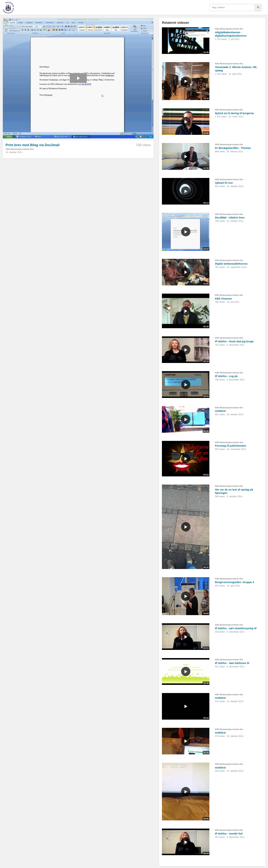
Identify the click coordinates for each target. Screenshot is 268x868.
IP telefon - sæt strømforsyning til (236, 628)
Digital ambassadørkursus (231, 264)
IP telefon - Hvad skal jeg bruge (234, 341)
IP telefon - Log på (226, 376)
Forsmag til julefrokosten (230, 446)
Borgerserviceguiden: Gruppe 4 (234, 582)
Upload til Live (224, 183)
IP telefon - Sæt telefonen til (232, 663)
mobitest (220, 411)
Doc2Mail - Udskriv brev (230, 218)
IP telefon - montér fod (229, 834)
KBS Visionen (224, 299)
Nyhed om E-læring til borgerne (234, 113)
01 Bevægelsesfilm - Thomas (233, 148)
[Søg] (258, 7)
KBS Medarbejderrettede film (20, 149)
